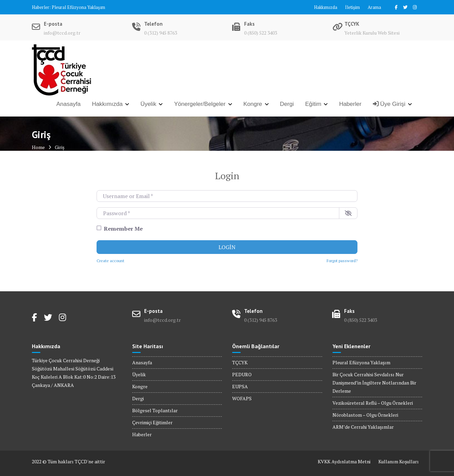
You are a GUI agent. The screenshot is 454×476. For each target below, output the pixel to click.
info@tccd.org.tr (62, 33)
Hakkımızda (326, 7)
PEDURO (242, 374)
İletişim (352, 7)
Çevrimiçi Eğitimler (152, 422)
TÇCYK (240, 362)
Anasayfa (69, 104)
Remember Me (123, 229)
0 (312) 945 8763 (161, 33)
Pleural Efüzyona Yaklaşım (78, 7)
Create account (110, 261)
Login (227, 247)
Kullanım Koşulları (399, 461)
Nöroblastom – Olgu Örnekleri (365, 415)
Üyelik (148, 104)
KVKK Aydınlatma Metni (344, 461)
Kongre (253, 104)
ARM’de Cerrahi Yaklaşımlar (363, 427)
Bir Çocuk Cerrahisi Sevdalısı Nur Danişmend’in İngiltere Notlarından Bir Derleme (374, 383)
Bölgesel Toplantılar (155, 410)
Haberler (350, 104)
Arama (374, 7)
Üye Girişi (389, 104)
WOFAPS (242, 398)
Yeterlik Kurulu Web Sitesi (372, 33)
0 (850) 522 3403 (261, 33)
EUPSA (240, 386)
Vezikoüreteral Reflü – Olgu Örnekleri (373, 403)
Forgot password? (342, 261)
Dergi (287, 104)
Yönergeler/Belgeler (200, 104)
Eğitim (313, 104)
